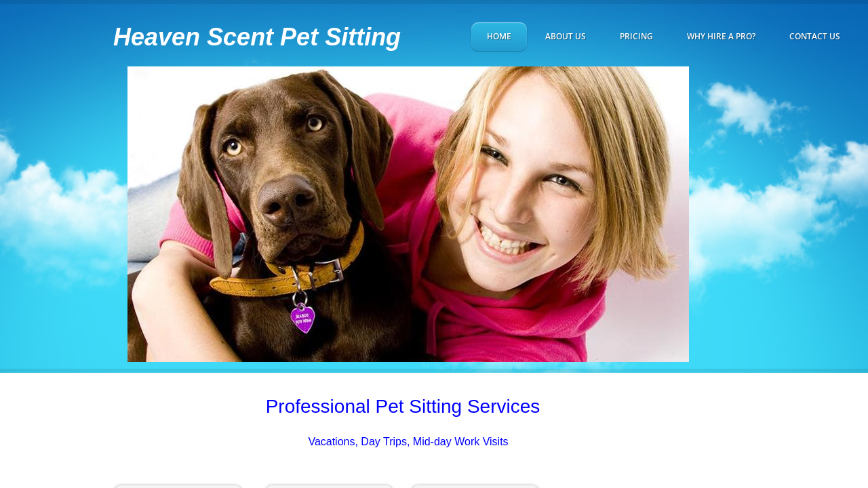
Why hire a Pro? (721, 36)
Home (499, 36)
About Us (566, 36)
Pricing (636, 36)
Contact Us (815, 36)
